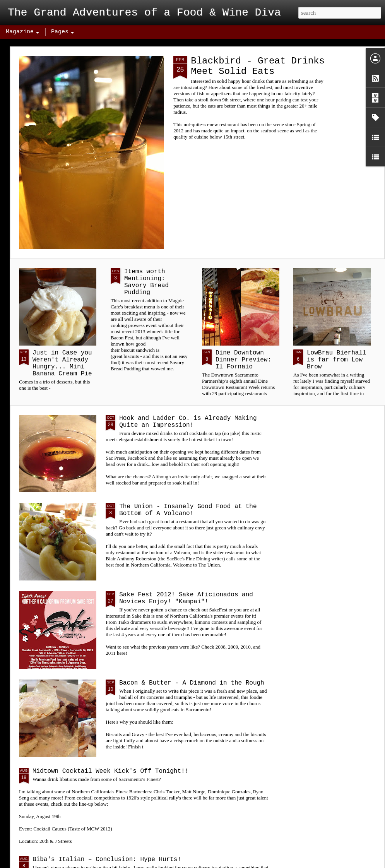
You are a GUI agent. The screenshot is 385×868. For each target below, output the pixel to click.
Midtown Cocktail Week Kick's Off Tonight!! (110, 771)
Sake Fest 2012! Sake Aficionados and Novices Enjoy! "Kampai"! (186, 598)
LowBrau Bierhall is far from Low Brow (337, 360)
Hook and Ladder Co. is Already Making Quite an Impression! (188, 422)
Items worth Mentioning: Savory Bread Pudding (146, 282)
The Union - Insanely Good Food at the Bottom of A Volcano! (188, 510)
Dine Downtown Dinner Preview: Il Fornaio (243, 360)
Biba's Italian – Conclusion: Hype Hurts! (107, 859)
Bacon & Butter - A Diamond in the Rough (192, 683)
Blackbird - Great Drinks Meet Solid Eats (258, 66)
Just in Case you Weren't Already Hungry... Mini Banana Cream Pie (62, 363)
